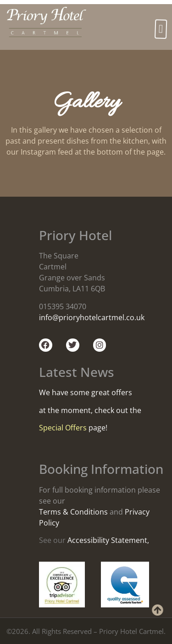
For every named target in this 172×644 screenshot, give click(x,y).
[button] (161, 29)
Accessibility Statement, (108, 540)
